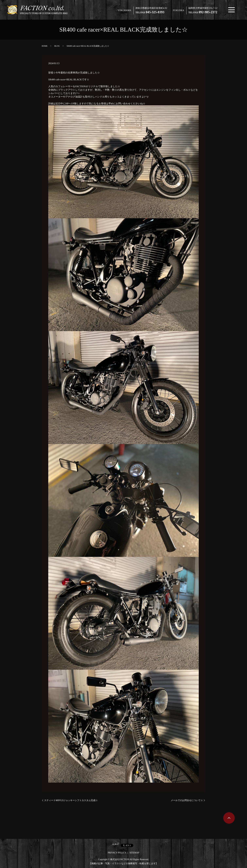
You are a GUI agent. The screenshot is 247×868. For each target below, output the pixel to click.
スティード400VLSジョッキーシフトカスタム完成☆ (71, 800)
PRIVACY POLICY (117, 853)
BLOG (57, 46)
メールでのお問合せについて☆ (187, 800)
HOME (45, 46)
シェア (116, 844)
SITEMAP (134, 853)
